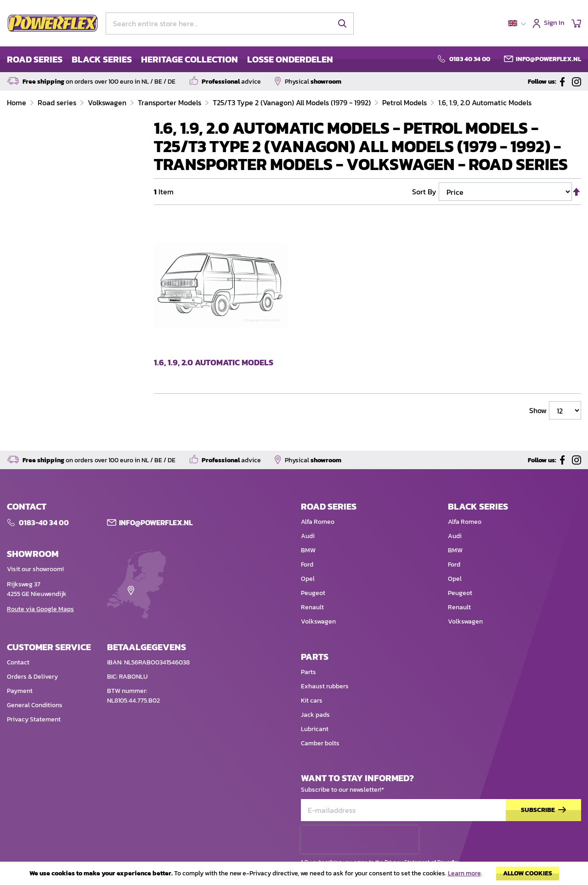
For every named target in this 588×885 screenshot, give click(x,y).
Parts (308, 672)
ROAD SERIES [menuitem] (35, 59)
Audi (308, 536)
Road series (58, 102)
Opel (308, 579)
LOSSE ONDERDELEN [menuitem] (290, 59)
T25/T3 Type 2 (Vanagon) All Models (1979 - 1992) (293, 102)
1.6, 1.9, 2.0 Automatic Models (485, 102)
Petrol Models (405, 102)
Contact (18, 662)
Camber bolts (320, 743)
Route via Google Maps (40, 609)
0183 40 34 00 (470, 59)
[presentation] (360, 840)
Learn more (464, 873)
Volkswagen (108, 102)
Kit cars (312, 701)
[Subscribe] (543, 810)
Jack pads (315, 715)
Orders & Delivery (32, 677)
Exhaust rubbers (325, 686)
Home (17, 102)
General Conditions (35, 705)
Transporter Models (170, 102)
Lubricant (315, 729)
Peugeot (313, 593)
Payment (20, 691)
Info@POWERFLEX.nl (156, 522)
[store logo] (53, 23)
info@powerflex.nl (548, 59)
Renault (312, 607)
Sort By (424, 192)
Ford (307, 564)
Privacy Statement (34, 719)
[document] (294, 876)
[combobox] (230, 23)
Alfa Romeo (318, 522)
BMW (308, 550)
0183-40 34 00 (44, 522)
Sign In (554, 23)
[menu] (170, 59)
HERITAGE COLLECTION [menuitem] (189, 59)
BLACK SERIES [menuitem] (102, 59)
